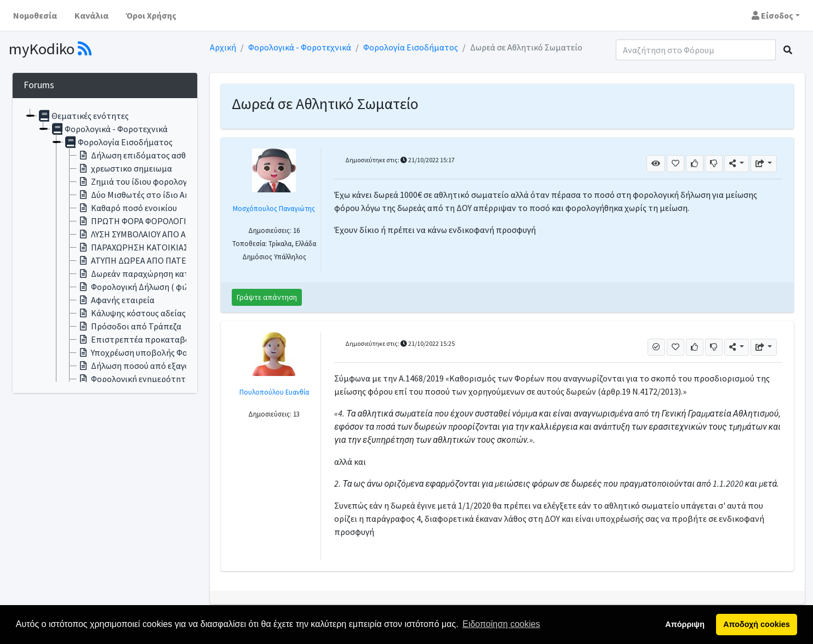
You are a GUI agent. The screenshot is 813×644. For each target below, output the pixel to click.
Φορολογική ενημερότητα (134, 379)
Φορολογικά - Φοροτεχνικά (300, 47)
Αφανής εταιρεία (116, 300)
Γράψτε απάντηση (267, 297)
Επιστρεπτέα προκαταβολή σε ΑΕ (149, 339)
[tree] (105, 246)
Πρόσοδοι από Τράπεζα (129, 326)
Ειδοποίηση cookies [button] (501, 624)
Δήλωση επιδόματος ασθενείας (143, 155)
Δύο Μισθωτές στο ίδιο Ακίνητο (144, 195)
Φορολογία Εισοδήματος (411, 47)
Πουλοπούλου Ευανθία (274, 392)
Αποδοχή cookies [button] (756, 624)
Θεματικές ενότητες (83, 116)
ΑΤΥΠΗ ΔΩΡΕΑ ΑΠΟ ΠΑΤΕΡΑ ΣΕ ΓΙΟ (150, 260)
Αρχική (223, 47)
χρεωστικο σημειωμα (124, 168)
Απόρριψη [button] (685, 624)
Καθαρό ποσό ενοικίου (127, 208)
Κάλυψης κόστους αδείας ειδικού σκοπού (162, 313)
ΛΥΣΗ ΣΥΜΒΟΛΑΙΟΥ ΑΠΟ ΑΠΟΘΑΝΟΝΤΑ (157, 234)
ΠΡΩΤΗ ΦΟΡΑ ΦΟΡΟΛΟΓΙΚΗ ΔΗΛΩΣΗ (154, 221)
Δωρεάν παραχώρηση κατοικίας (145, 273)
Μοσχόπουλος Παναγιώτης (274, 208)
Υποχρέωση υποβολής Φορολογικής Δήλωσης (170, 352)
